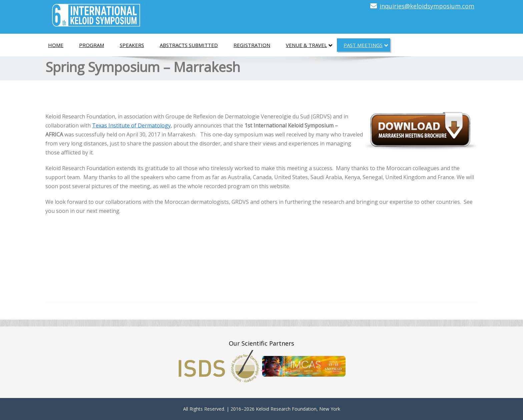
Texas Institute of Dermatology (131, 125)
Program (92, 45)
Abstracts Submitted (189, 45)
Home (56, 45)
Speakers (132, 45)
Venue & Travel (309, 45)
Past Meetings (366, 45)
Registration (252, 45)
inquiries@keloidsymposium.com (427, 6)
